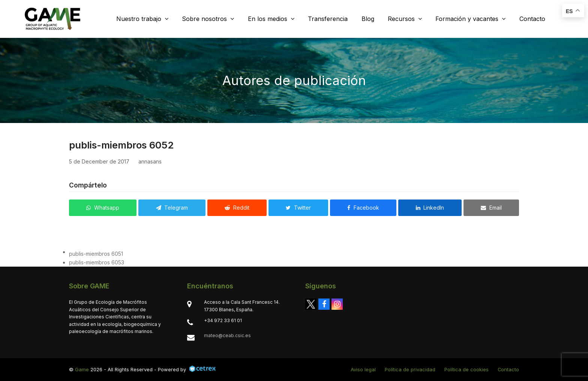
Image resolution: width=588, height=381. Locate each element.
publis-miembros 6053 (97, 262)
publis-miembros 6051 (96, 254)
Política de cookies (466, 369)
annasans (150, 161)
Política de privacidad (410, 369)
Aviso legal (363, 369)
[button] (103, 208)
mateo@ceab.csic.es (227, 335)
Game (82, 369)
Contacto (508, 369)
